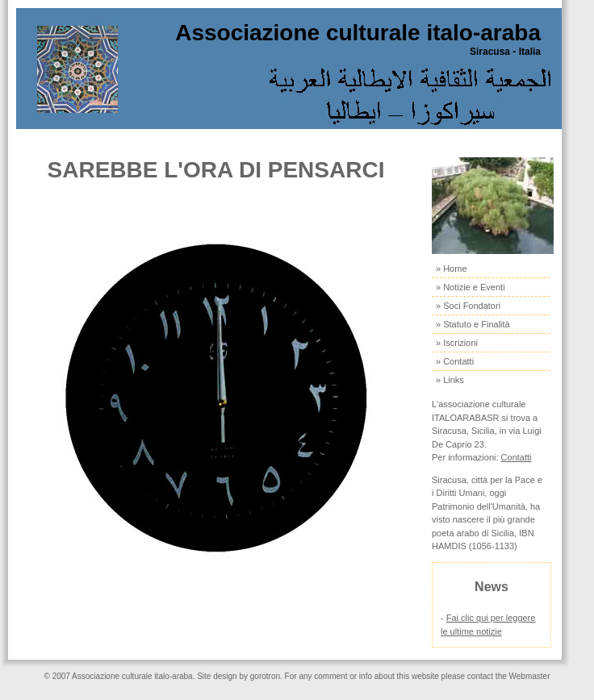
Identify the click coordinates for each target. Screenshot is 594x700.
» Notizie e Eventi (471, 287)
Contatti (517, 457)
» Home (452, 269)
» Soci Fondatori (468, 306)
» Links (450, 380)
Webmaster (530, 676)
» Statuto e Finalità (473, 324)
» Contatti (455, 361)
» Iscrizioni (457, 343)
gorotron (265, 676)
